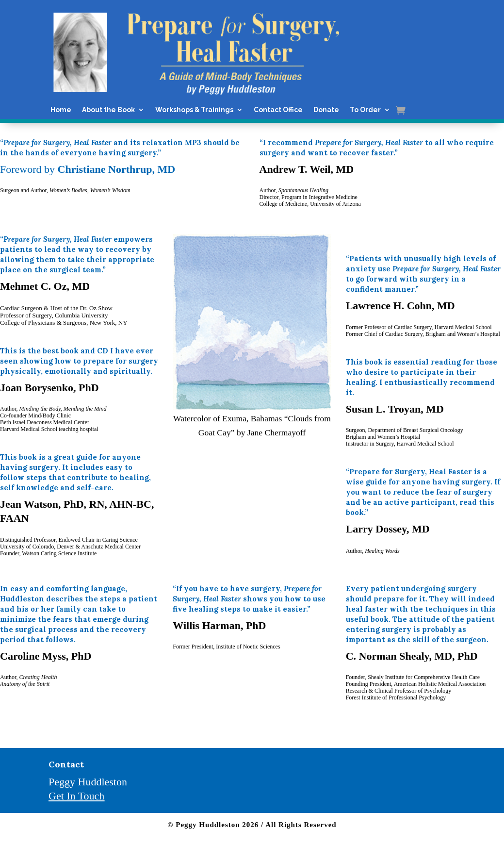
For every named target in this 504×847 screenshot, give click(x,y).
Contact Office (278, 110)
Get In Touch (76, 796)
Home (61, 110)
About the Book (108, 110)
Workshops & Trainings (194, 110)
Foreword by (88, 169)
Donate (326, 110)
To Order (365, 110)
